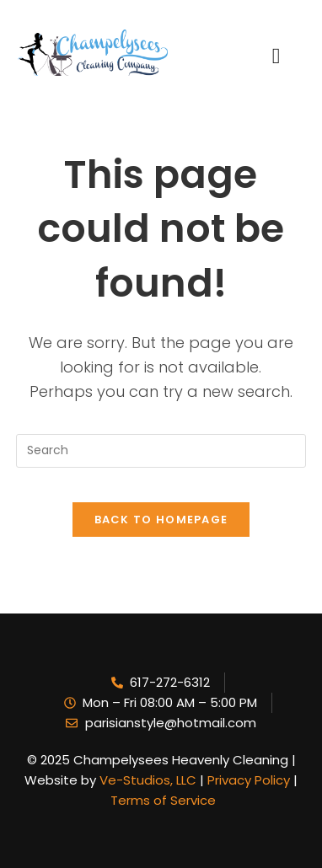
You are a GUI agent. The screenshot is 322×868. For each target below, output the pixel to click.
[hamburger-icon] (283, 53)
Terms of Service (163, 800)
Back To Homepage (161, 520)
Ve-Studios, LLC (150, 780)
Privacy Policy (247, 780)
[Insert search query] (161, 451)
